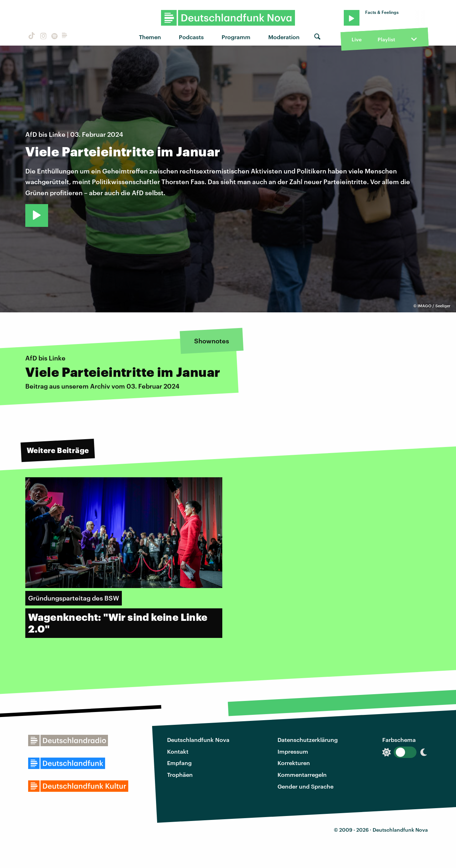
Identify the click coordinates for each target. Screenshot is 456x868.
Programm (236, 37)
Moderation (284, 37)
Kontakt (178, 751)
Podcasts (191, 37)
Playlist (386, 39)
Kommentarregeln (302, 775)
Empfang (179, 763)
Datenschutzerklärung (308, 740)
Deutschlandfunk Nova (198, 740)
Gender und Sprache (305, 786)
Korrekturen (294, 763)
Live (357, 39)
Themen (150, 37)
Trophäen (180, 775)
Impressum (293, 751)
